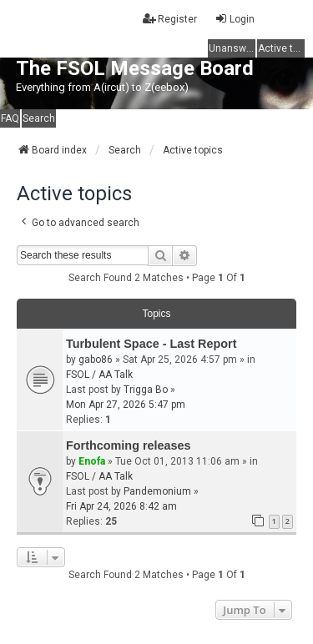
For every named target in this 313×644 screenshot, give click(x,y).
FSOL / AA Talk (99, 375)
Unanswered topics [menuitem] (232, 48)
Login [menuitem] (235, 19)
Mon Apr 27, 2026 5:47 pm (126, 405)
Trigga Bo (146, 390)
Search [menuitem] (39, 118)
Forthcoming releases (129, 445)
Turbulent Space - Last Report (151, 344)
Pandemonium (157, 491)
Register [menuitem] (170, 19)
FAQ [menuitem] (10, 118)
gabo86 (96, 360)
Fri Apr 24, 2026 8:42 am (121, 506)
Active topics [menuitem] (281, 48)
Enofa (92, 461)
